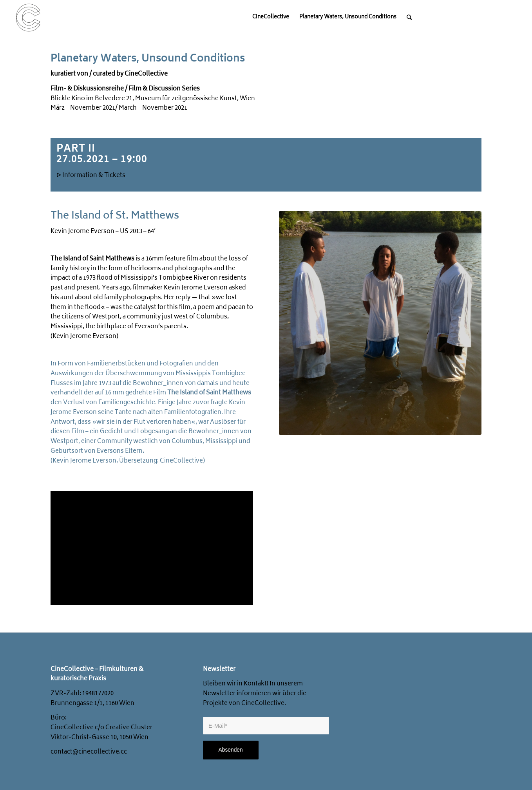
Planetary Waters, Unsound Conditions (148, 59)
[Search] (409, 18)
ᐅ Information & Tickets (91, 176)
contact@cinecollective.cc (89, 752)
